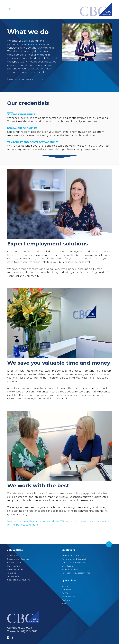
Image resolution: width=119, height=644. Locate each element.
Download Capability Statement (27, 79)
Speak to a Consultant (18, 580)
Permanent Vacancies (73, 555)
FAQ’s (65, 593)
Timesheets (13, 576)
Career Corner (14, 562)
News (65, 604)
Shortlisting (67, 566)
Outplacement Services (74, 562)
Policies (66, 600)
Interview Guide (15, 569)
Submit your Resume (18, 559)
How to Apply (14, 566)
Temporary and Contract (74, 559)
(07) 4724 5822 (29, 631)
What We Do (68, 597)
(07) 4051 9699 (24, 628)
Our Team (67, 590)
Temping (12, 573)
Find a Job (13, 555)
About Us (66, 586)
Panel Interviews (70, 569)
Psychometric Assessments (76, 573)
